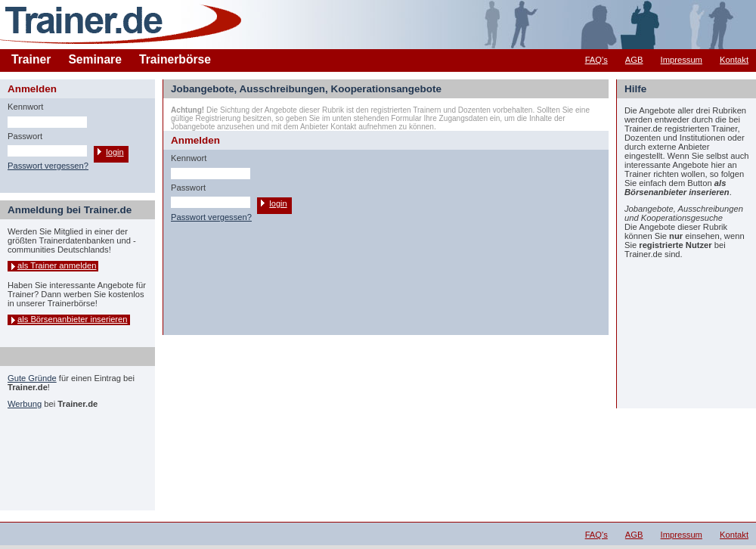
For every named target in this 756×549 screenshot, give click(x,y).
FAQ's (596, 60)
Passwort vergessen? (48, 166)
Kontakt (734, 60)
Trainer (31, 59)
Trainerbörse (175, 59)
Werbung (25, 404)
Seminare (95, 59)
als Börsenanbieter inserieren (73, 319)
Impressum (682, 60)
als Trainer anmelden (57, 265)
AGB (634, 60)
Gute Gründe (32, 378)
